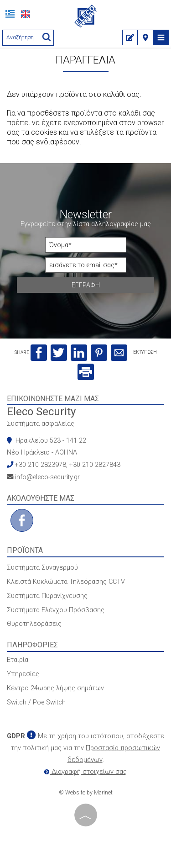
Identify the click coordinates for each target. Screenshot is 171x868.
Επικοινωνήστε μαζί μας (53, 399)
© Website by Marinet (86, 793)
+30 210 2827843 (95, 465)
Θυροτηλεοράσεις (34, 624)
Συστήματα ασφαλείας (41, 424)
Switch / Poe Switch (36, 702)
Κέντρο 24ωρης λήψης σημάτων (55, 688)
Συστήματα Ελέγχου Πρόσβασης (56, 610)
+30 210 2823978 (41, 465)
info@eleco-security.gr (47, 477)
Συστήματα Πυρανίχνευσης (47, 596)
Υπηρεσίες (23, 674)
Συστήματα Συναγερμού (42, 568)
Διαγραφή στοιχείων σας (85, 772)
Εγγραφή (86, 285)
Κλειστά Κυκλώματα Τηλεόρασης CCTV (66, 582)
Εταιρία (18, 660)
